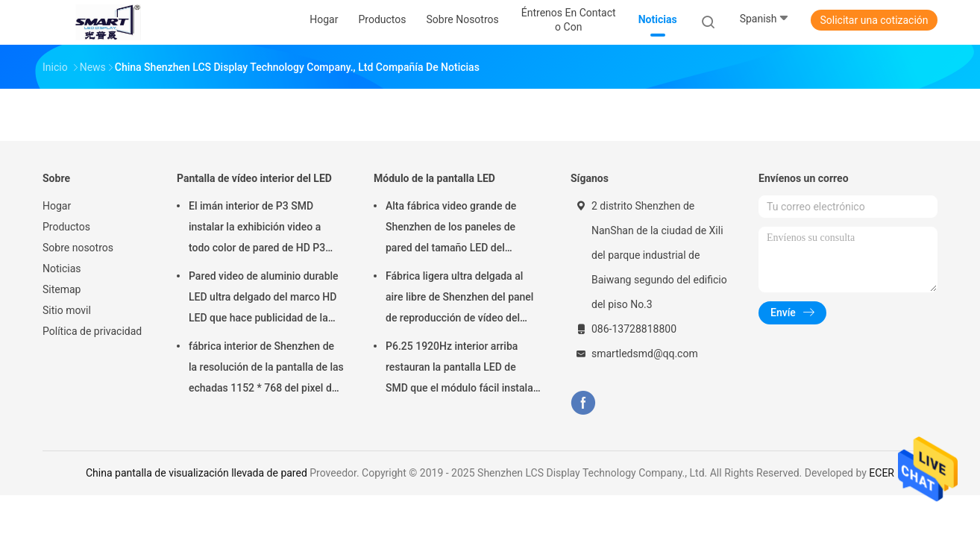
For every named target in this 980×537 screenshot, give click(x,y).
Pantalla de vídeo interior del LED (254, 178)
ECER (882, 473)
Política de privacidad (92, 331)
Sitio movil (67, 310)
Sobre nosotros (78, 248)
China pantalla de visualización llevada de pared (197, 473)
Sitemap (62, 289)
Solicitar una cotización (874, 20)
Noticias (62, 268)
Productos (66, 227)
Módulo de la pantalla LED (434, 178)
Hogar (57, 206)
